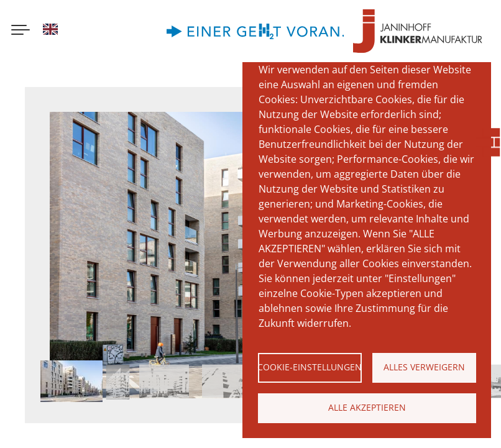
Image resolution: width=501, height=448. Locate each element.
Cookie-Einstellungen (310, 367)
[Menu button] (21, 31)
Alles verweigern (424, 367)
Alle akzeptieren (367, 407)
